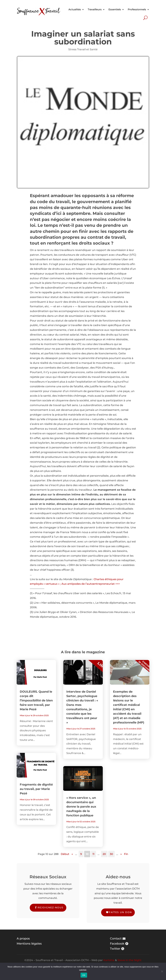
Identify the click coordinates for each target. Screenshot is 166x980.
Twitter (115, 949)
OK (84, 975)
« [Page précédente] (72, 854)
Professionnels (137, 9)
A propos (23, 939)
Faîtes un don (120, 912)
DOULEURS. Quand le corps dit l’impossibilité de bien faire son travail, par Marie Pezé (36, 700)
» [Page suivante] (121, 854)
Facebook (117, 944)
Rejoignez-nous (50, 908)
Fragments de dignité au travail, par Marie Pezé (36, 789)
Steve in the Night (129, 960)
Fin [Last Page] (126, 854)
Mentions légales (29, 944)
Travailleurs (95, 9)
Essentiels (115, 9)
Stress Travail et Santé (83, 49)
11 (93, 854)
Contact (116, 939)
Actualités (75, 9)
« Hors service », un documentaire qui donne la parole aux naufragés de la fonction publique (81, 807)
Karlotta (109, 960)
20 (104, 854)
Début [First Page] (65, 854)
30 (111, 854)
